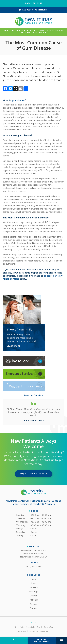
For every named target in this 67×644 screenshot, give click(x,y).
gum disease (18, 100)
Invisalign (33, 591)
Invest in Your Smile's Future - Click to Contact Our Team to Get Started (33, 32)
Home (33, 579)
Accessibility (31, 627)
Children (33, 596)
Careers (33, 604)
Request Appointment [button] (35, 10)
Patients (34, 600)
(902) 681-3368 (35, 3)
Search (40, 627)
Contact (33, 608)
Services (34, 587)
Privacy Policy (19, 627)
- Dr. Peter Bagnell (34, 421)
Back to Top (49, 627)
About (33, 583)
